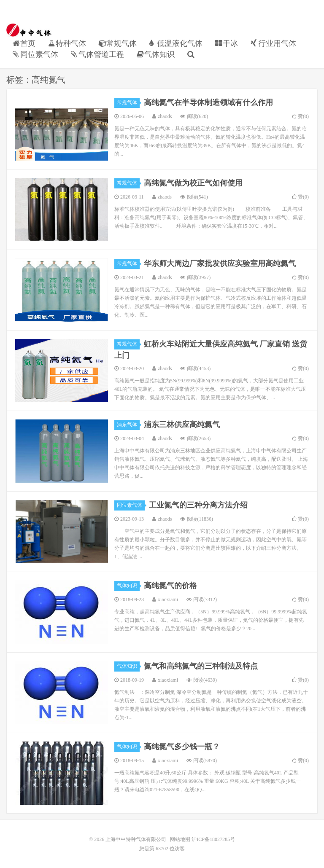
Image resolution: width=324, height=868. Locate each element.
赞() (300, 116)
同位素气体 (35, 54)
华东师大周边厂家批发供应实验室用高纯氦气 (220, 263)
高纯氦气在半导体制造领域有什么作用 (208, 102)
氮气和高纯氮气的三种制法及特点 (201, 666)
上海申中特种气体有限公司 (29, 30)
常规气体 (117, 44)
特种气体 (67, 43)
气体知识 (156, 54)
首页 (24, 43)
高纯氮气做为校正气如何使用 (193, 183)
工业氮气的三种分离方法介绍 (198, 505)
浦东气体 (128, 425)
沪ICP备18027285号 (213, 839)
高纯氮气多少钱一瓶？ (182, 747)
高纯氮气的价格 (170, 586)
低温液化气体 (176, 43)
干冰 (227, 43)
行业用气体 (273, 43)
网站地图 (180, 839)
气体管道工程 (97, 54)
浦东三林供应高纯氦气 (182, 425)
